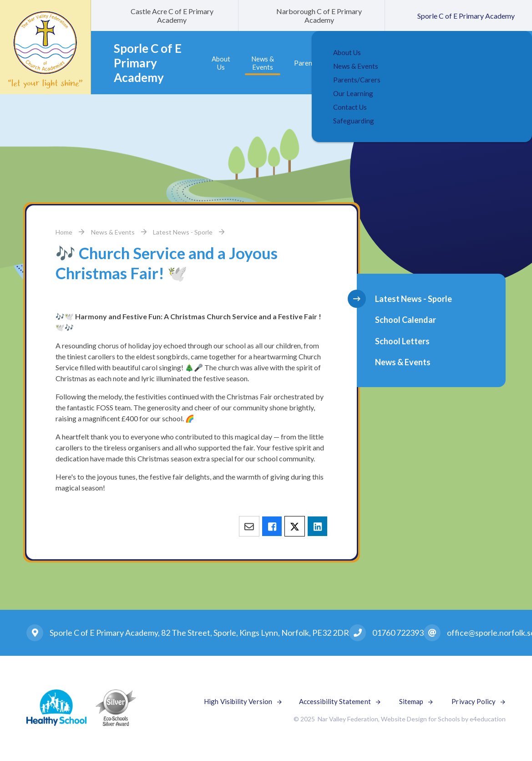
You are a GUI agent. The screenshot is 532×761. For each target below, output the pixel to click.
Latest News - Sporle (183, 232)
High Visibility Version (238, 701)
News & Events (113, 232)
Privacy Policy (474, 701)
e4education (488, 719)
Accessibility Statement (335, 701)
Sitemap (411, 701)
